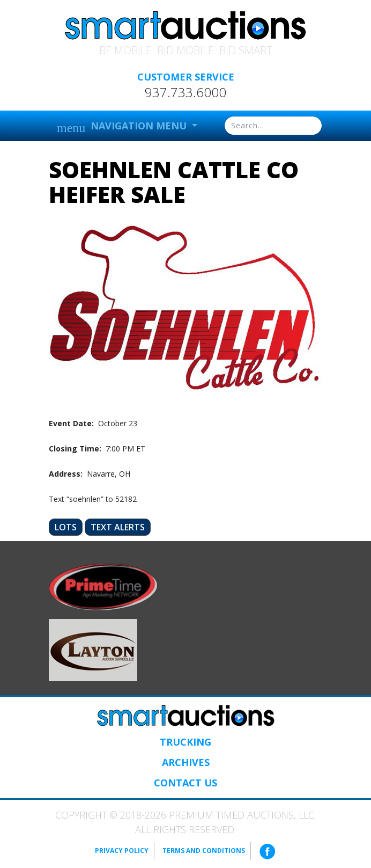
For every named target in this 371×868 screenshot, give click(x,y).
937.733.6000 (186, 92)
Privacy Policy (122, 851)
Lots (66, 527)
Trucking (186, 742)
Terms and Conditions (204, 851)
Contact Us (186, 783)
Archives (186, 762)
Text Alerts (118, 527)
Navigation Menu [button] (123, 127)
